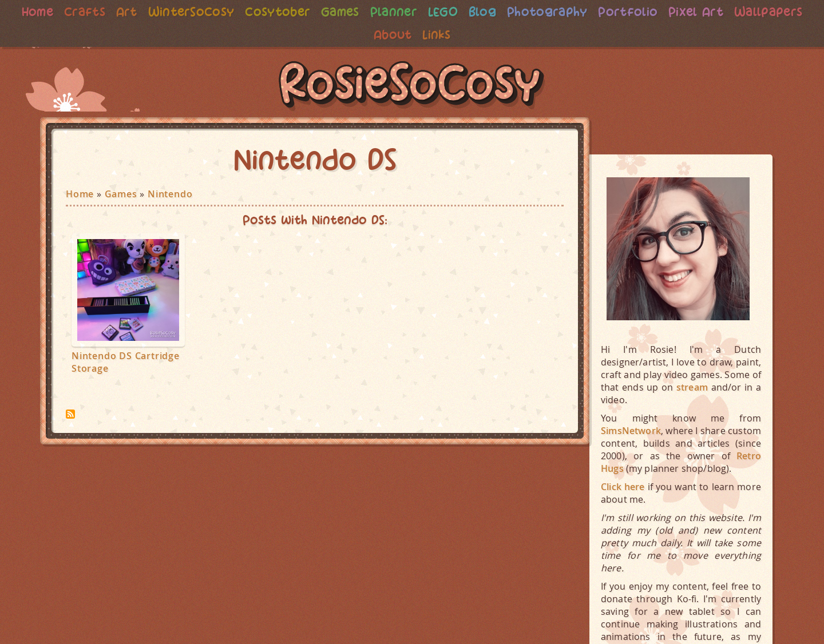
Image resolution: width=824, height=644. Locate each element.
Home (66, 12)
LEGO (484, 12)
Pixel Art (746, 12)
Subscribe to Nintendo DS (70, 414)
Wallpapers (367, 35)
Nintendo (170, 194)
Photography (592, 12)
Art (158, 12)
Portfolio (675, 12)
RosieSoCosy (412, 86)
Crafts (115, 12)
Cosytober (314, 12)
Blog (525, 12)
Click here (623, 487)
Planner (433, 12)
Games (379, 12)
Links (478, 35)
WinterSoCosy (225, 12)
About (433, 35)
